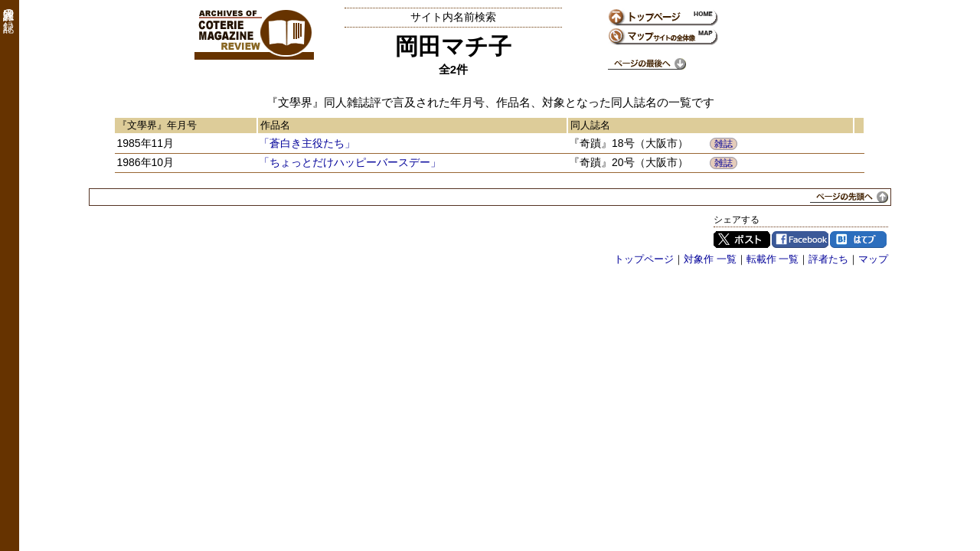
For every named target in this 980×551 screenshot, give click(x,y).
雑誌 (724, 144)
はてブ (858, 240)
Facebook (800, 240)
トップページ (644, 259)
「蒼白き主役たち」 (307, 143)
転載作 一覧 (773, 259)
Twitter (742, 240)
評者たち (828, 259)
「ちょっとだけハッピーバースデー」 (350, 162)
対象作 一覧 (710, 259)
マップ (873, 259)
